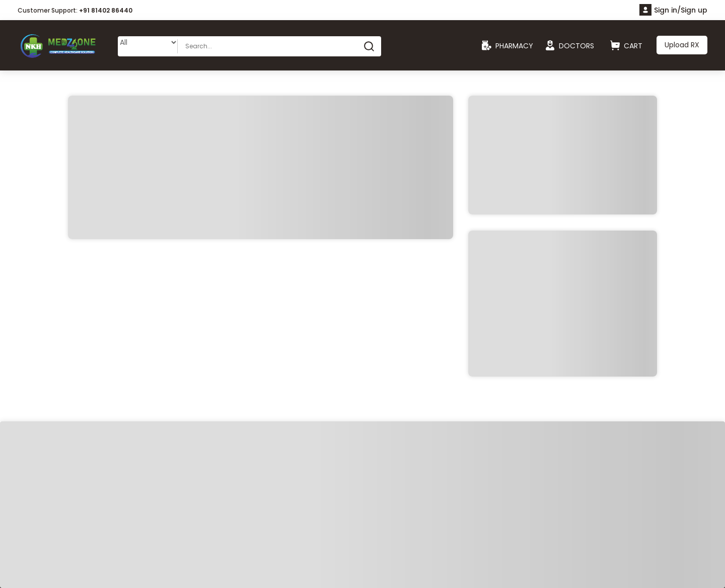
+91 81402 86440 (106, 10)
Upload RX (682, 45)
